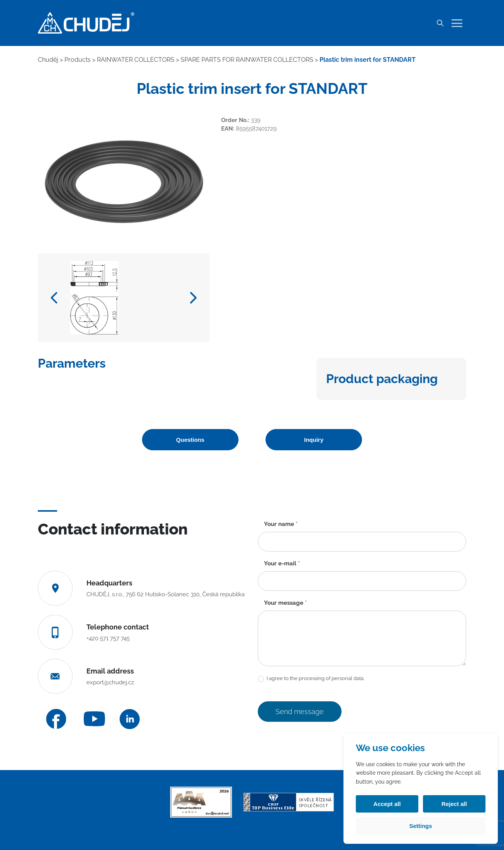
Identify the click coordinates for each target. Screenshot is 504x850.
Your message (285, 603)
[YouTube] (94, 719)
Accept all (387, 804)
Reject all (454, 804)
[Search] (440, 23)
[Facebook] (56, 719)
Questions (190, 440)
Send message (300, 712)
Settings (420, 826)
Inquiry (314, 440)
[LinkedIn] (130, 719)
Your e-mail (282, 563)
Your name (281, 524)
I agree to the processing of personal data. (311, 679)
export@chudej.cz (110, 682)
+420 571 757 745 (108, 638)
